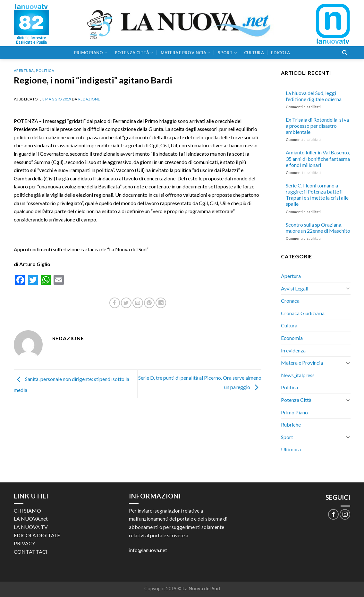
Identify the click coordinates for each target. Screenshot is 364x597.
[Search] (345, 53)
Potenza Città (134, 53)
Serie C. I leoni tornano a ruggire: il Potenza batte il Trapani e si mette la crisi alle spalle (317, 195)
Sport (227, 53)
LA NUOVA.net (31, 519)
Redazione (89, 99)
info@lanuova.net (148, 550)
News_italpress (298, 375)
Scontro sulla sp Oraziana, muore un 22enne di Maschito (318, 228)
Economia (292, 338)
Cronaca (290, 301)
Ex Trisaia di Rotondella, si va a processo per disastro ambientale (317, 126)
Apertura (24, 70)
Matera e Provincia (186, 53)
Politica (45, 70)
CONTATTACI (31, 552)
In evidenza (293, 350)
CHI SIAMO (27, 510)
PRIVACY (25, 543)
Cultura (254, 53)
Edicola (280, 53)
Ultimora (291, 449)
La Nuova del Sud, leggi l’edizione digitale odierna (314, 96)
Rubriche (291, 424)
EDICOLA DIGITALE (37, 535)
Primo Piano (91, 53)
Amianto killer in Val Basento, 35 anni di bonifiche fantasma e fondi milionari (318, 158)
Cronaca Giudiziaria (303, 313)
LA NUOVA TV (31, 527)
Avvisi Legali (295, 288)
